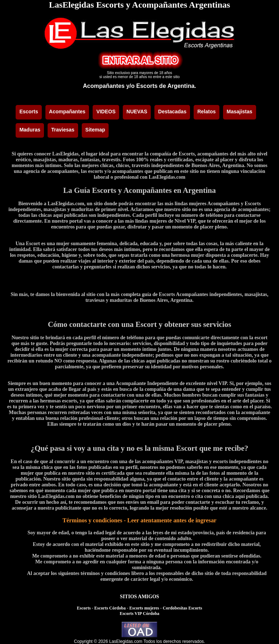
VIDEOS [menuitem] (106, 112)
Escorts (84, 608)
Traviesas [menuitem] (63, 130)
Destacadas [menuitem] (172, 112)
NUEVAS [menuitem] (137, 112)
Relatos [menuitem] (207, 112)
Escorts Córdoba (110, 608)
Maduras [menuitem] (30, 130)
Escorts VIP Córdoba (139, 613)
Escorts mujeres (144, 608)
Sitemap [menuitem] (95, 130)
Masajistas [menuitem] (240, 112)
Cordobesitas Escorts (182, 608)
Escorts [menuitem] (29, 112)
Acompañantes (104, 86)
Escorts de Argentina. (166, 86)
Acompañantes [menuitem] (67, 112)
